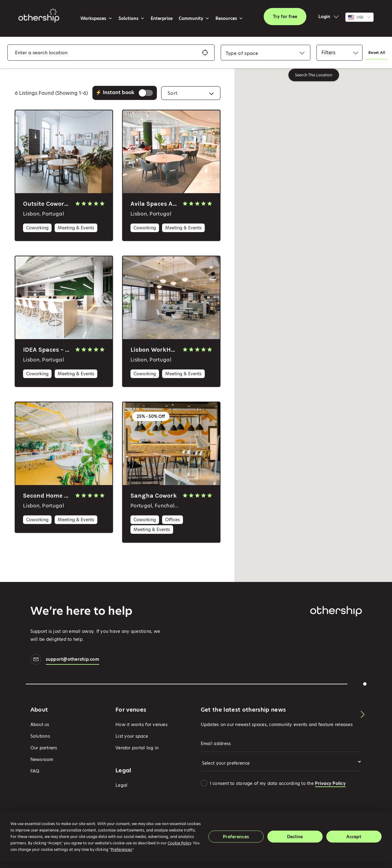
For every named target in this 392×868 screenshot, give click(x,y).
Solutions (132, 18)
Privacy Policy (330, 783)
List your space (132, 736)
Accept (354, 837)
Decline (295, 837)
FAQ (35, 771)
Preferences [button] (121, 849)
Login (324, 17)
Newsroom (42, 759)
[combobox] (242, 53)
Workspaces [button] (96, 18)
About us (40, 725)
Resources (229, 18)
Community (194, 18)
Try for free (285, 17)
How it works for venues (142, 725)
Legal (121, 785)
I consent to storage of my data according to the (278, 783)
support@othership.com (72, 660)
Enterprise (162, 18)
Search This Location (314, 75)
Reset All (377, 53)
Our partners (44, 748)
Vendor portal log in (137, 748)
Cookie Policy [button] (179, 843)
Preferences (236, 837)
